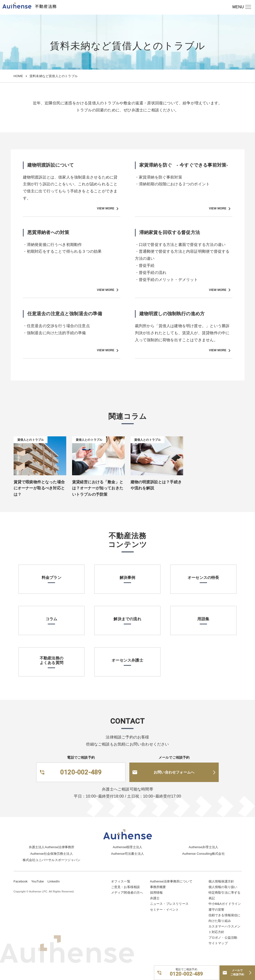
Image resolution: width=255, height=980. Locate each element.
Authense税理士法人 (128, 847)
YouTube (38, 881)
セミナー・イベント (165, 910)
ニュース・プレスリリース (169, 904)
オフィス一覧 (121, 881)
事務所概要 (158, 887)
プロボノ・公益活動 (223, 938)
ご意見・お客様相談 (126, 887)
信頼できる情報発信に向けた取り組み (225, 918)
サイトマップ (218, 943)
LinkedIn (54, 881)
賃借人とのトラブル (31, 440)
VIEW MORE (109, 209)
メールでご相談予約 (237, 972)
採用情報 (156, 893)
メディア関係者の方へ (127, 893)
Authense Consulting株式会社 (203, 854)
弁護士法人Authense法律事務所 (52, 847)
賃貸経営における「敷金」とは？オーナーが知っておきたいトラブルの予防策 (98, 488)
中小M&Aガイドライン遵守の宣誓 (225, 907)
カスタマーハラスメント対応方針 (225, 929)
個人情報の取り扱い (223, 887)
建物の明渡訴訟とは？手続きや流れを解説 (156, 485)
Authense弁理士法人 (204, 847)
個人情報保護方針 (221, 881)
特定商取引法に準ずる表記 (225, 895)
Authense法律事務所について (171, 881)
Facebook (21, 881)
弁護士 (155, 898)
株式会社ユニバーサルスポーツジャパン (52, 860)
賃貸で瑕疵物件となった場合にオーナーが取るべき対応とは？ (39, 488)
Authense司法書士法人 (127, 854)
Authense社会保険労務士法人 (51, 854)
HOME (18, 76)
